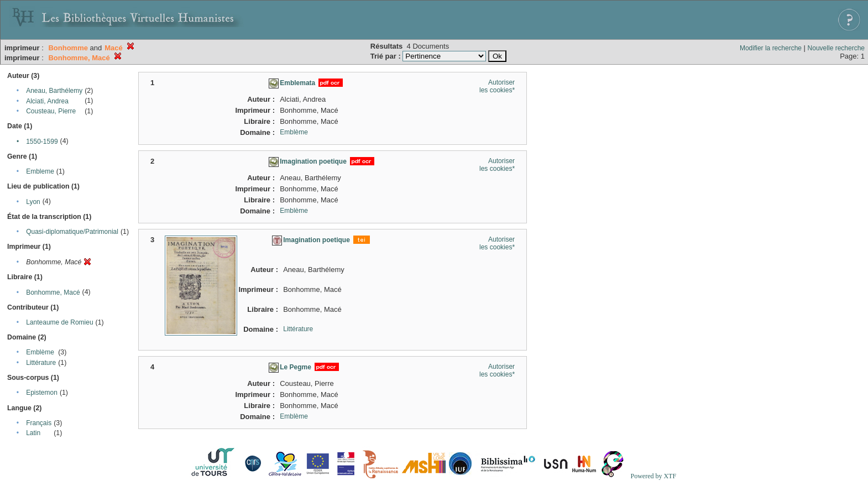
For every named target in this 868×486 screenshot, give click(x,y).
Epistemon (42, 393)
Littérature (41, 363)
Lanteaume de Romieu (59, 322)
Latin (33, 433)
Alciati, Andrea (47, 101)
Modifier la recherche (771, 48)
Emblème (40, 352)
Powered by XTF (653, 476)
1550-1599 (42, 142)
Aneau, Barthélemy (54, 91)
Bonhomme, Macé (53, 292)
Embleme (40, 171)
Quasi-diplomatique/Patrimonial (72, 232)
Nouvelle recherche (836, 48)
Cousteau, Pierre (51, 111)
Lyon (33, 202)
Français (39, 423)
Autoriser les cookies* (497, 86)
